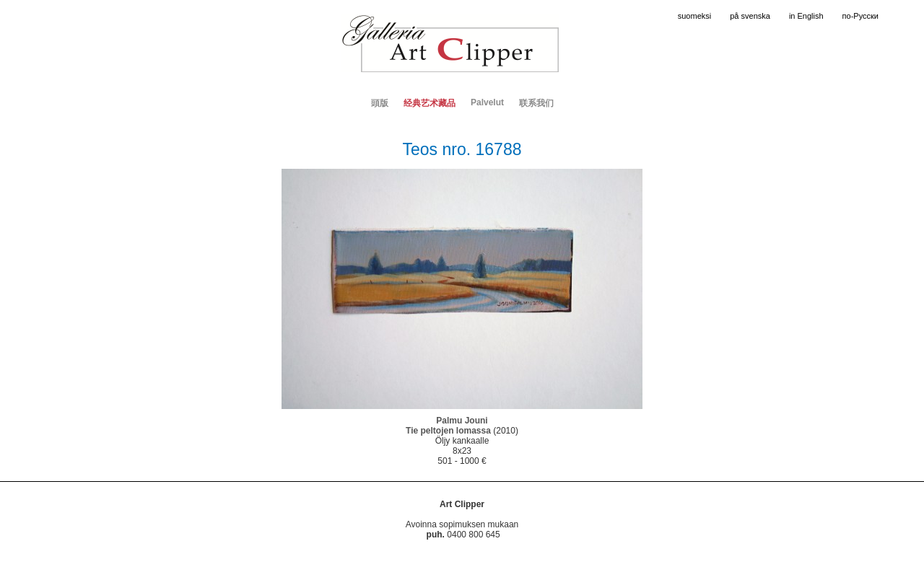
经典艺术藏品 (430, 103)
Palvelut (487, 102)
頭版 (380, 103)
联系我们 (536, 103)
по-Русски (860, 16)
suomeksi (694, 16)
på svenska (750, 16)
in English (806, 16)
